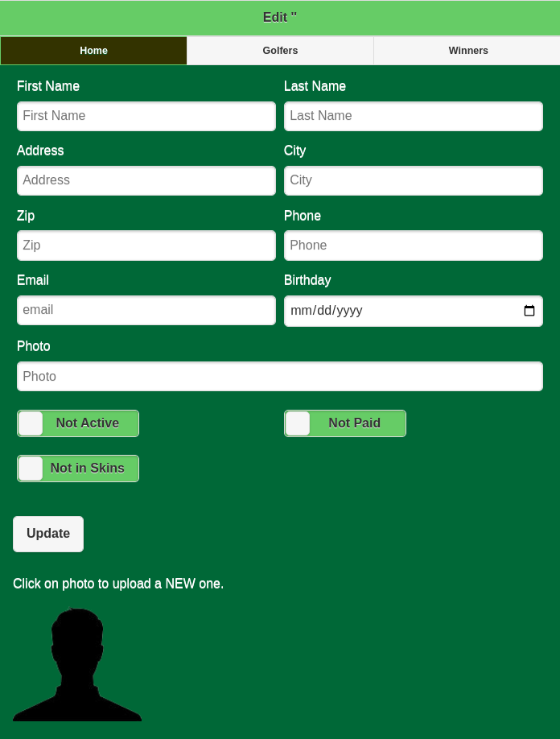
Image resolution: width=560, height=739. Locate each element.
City (414, 169)
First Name (146, 105)
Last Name (414, 105)
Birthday (414, 300)
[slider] (31, 423)
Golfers (281, 51)
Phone (414, 235)
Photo (280, 365)
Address (146, 169)
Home (94, 51)
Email (146, 299)
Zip (146, 235)
